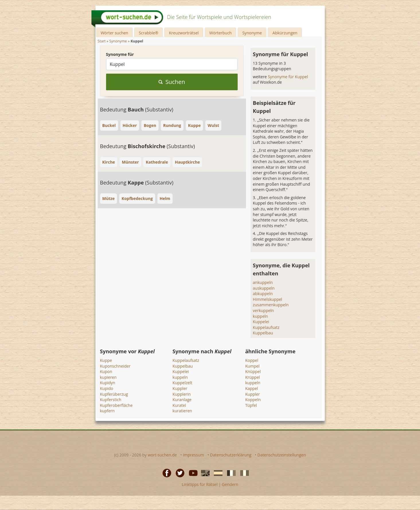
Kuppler (180, 388)
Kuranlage (182, 400)
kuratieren (182, 411)
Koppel (252, 360)
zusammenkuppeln (271, 305)
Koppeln (253, 400)
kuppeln (260, 316)
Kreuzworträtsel (184, 33)
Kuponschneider (115, 366)
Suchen (172, 82)
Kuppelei (261, 322)
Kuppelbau (263, 333)
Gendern (230, 484)
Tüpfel (251, 405)
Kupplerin (182, 394)
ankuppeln (263, 282)
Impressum (194, 455)
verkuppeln (263, 310)
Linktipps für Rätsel (200, 484)
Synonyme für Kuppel (288, 77)
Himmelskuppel (267, 299)
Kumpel (252, 366)
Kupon (106, 371)
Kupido (107, 388)
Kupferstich (111, 400)
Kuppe (106, 360)
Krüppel (252, 377)
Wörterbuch (220, 33)
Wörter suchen (114, 33)
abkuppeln (263, 294)
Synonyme (252, 33)
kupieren (108, 377)
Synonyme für (120, 54)
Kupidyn (108, 383)
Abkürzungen (285, 33)
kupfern (107, 411)
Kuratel (179, 405)
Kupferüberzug (114, 394)
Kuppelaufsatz (266, 327)
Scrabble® (149, 33)
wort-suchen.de (162, 455)
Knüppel (253, 371)
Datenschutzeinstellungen (282, 455)
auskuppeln (264, 288)
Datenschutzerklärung (231, 455)
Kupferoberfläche (116, 405)
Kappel (252, 388)
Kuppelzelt (182, 383)
